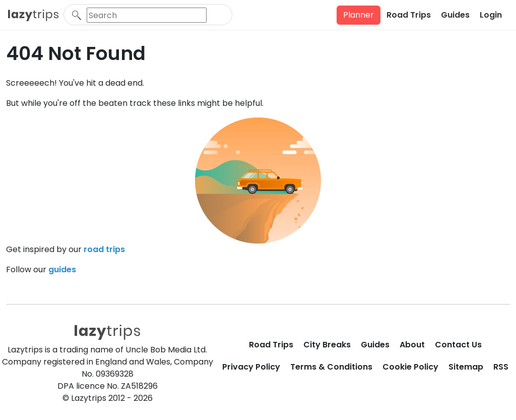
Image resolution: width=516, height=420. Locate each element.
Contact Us (458, 345)
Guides (455, 15)
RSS (501, 367)
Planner (359, 15)
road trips (104, 249)
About (412, 345)
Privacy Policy (251, 367)
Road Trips (409, 15)
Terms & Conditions (331, 367)
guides (62, 269)
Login (491, 15)
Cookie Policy (410, 367)
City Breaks (327, 345)
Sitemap (466, 367)
